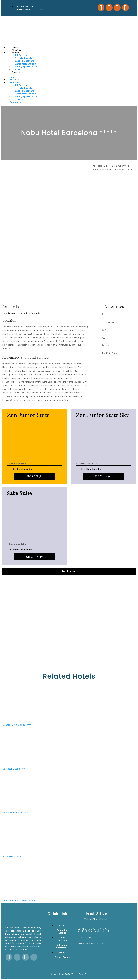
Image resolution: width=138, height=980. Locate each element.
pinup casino (24, 18)
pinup (39, 18)
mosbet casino (35, 18)
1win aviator (61, 18)
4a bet (50, 18)
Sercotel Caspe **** (14, 769)
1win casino (15, 18)
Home (13, 77)
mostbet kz (44, 18)
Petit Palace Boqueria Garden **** (22, 900)
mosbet (11, 18)
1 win (59, 18)
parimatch (13, 18)
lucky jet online (64, 18)
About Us (14, 80)
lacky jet (28, 18)
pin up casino (67, 18)
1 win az (7, 18)
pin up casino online (104, 18)
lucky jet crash (19, 18)
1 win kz (112, 18)
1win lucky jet (88, 18)
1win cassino (41, 18)
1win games (46, 18)
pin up (8, 18)
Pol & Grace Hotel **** (15, 857)
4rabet (85, 18)
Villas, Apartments (26, 67)
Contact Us (18, 72)
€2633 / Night (35, 557)
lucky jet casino (54, 18)
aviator (10, 18)
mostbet (5, 18)
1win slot (38, 18)
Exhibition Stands (25, 64)
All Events (21, 55)
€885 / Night (35, 476)
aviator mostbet (81, 18)
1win (97, 18)
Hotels (19, 99)
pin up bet (70, 18)
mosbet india (76, 18)
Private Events (24, 58)
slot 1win (30, 18)
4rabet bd (109, 18)
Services (16, 53)
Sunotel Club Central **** (17, 725)
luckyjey (32, 18)
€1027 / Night (103, 476)
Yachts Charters (25, 61)
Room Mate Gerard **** (16, 813)
